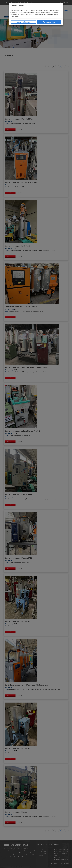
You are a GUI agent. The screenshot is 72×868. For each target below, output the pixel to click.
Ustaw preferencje (24, 22)
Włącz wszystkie (49, 22)
